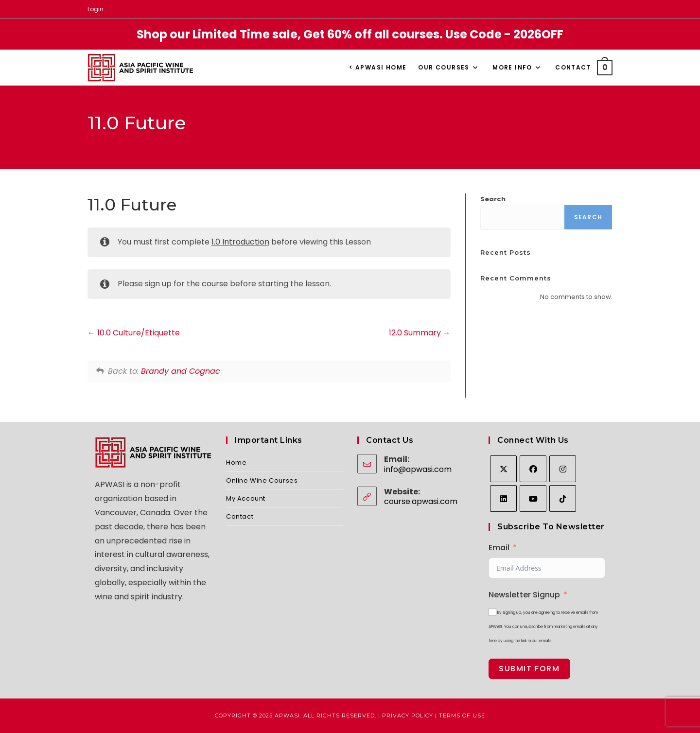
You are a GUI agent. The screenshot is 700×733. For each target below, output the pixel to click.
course (215, 284)
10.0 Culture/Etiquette (134, 333)
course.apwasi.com (421, 501)
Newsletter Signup (524, 595)
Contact (240, 516)
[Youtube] (533, 498)
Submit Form (529, 669)
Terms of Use (462, 716)
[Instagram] (563, 469)
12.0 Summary (420, 333)
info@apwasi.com (418, 469)
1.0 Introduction (240, 242)
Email (499, 548)
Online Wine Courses (262, 480)
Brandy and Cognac (181, 371)
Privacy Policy (408, 716)
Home (236, 462)
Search (493, 199)
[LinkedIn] (503, 498)
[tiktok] (563, 498)
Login (96, 9)
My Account (246, 498)
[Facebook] (533, 469)
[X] (503, 469)
